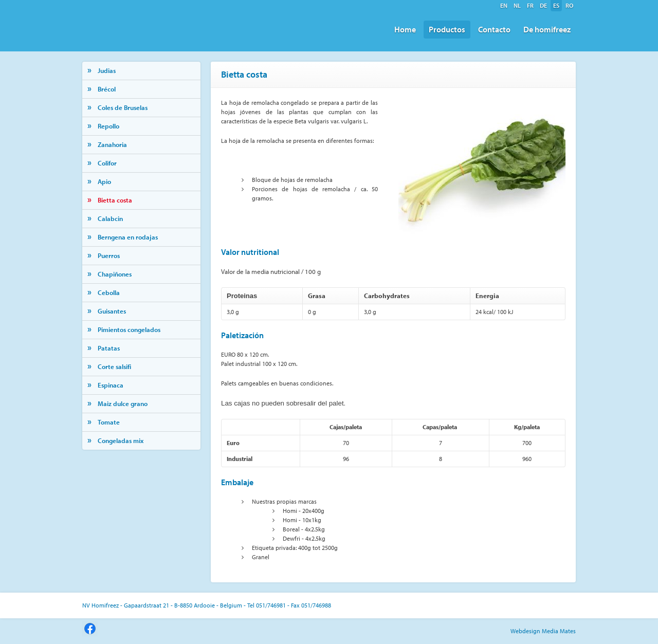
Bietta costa (115, 200)
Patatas (109, 348)
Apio (104, 181)
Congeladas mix (121, 440)
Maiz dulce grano (123, 403)
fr (530, 5)
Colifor (107, 163)
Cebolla (109, 292)
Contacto (494, 29)
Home (405, 29)
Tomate (109, 422)
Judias (107, 70)
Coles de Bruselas (123, 107)
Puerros (109, 255)
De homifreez (547, 29)
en (504, 5)
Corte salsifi (114, 366)
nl (517, 5)
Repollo (108, 126)
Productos (447, 29)
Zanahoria (112, 144)
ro (569, 5)
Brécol (107, 89)
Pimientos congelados (129, 329)
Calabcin (110, 218)
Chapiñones (115, 274)
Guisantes (112, 311)
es (556, 5)
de (543, 5)
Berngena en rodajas (128, 237)
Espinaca (111, 385)
